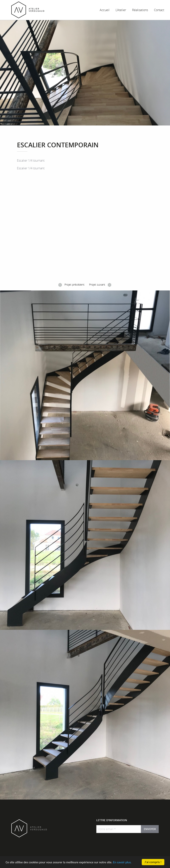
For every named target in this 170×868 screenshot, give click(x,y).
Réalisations (140, 10)
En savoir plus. (122, 863)
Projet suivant (100, 285)
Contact (159, 10)
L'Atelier (121, 10)
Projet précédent (71, 285)
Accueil (105, 10)
